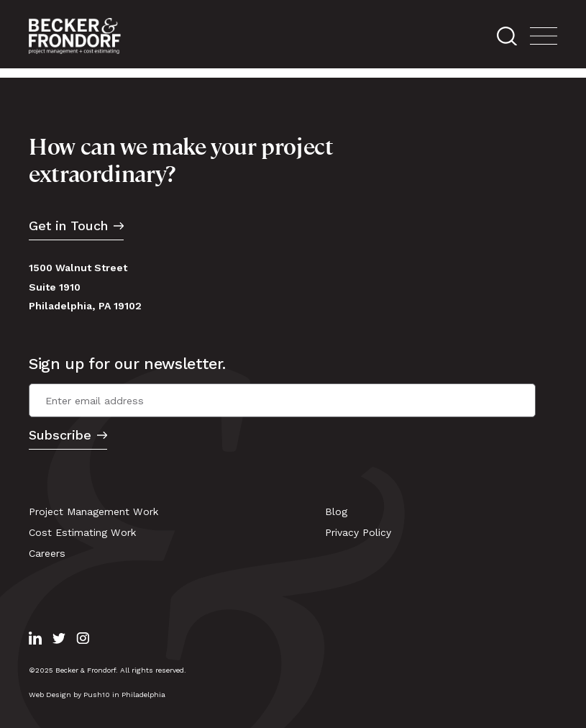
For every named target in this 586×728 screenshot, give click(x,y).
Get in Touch (68, 226)
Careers (47, 553)
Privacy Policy (358, 532)
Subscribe (60, 436)
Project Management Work (94, 511)
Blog (336, 511)
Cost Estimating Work (83, 532)
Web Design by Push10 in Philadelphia (97, 695)
